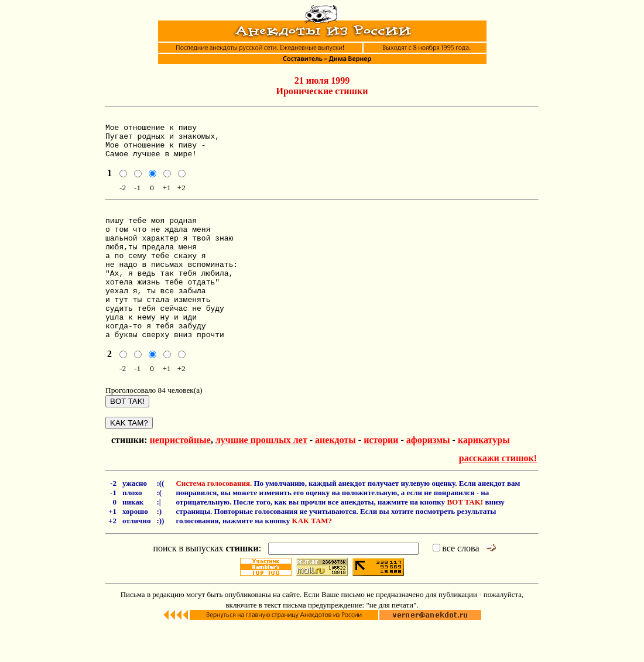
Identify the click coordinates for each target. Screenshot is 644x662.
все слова (456, 583)
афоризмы (428, 475)
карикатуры (484, 475)
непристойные (180, 475)
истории (381, 475)
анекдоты (335, 475)
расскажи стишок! (498, 493)
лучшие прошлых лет (261, 475)
